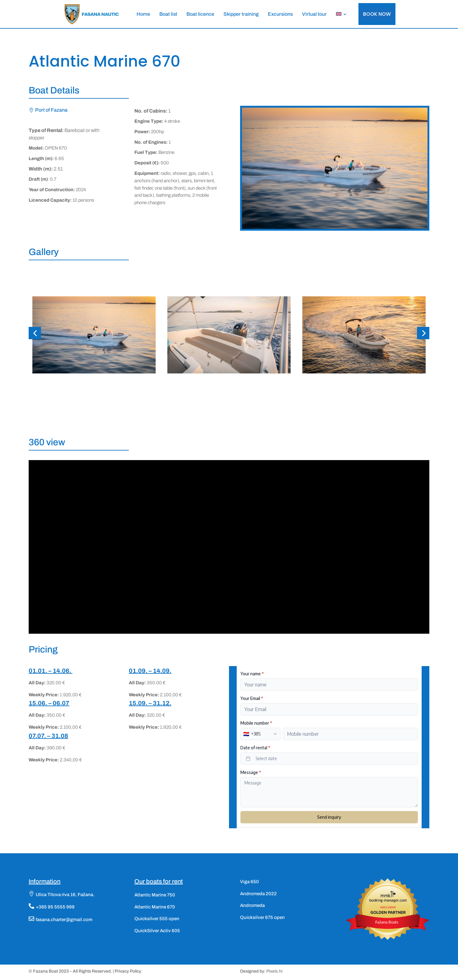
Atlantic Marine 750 (155, 895)
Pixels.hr (275, 971)
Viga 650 (249, 882)
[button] (35, 333)
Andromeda (252, 905)
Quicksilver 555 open (157, 919)
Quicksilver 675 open (262, 917)
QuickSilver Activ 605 (157, 931)
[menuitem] (143, 14)
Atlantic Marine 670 (155, 907)
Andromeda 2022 (258, 894)
